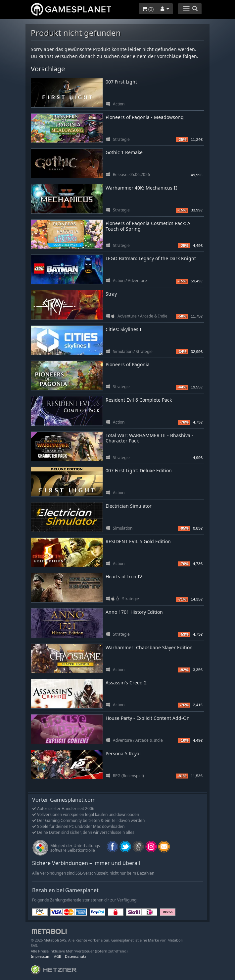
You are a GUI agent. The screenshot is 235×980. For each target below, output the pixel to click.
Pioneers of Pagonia (128, 364)
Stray (111, 294)
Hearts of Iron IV (124, 576)
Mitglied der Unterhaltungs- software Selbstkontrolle (76, 848)
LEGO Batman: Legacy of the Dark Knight (151, 258)
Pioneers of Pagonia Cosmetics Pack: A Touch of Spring (148, 226)
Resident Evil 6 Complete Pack (139, 400)
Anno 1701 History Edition (134, 612)
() (148, 9)
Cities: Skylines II (124, 329)
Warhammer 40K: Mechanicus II (141, 188)
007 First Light (121, 82)
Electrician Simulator (129, 506)
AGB (58, 956)
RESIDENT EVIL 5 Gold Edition (138, 541)
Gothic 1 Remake (124, 152)
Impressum (41, 956)
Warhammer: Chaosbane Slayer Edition (149, 647)
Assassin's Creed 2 (126, 683)
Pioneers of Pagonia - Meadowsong (145, 117)
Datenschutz (75, 956)
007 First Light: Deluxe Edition (139, 470)
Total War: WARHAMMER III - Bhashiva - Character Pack (149, 438)
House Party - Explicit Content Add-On (148, 718)
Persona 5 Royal (123, 753)
